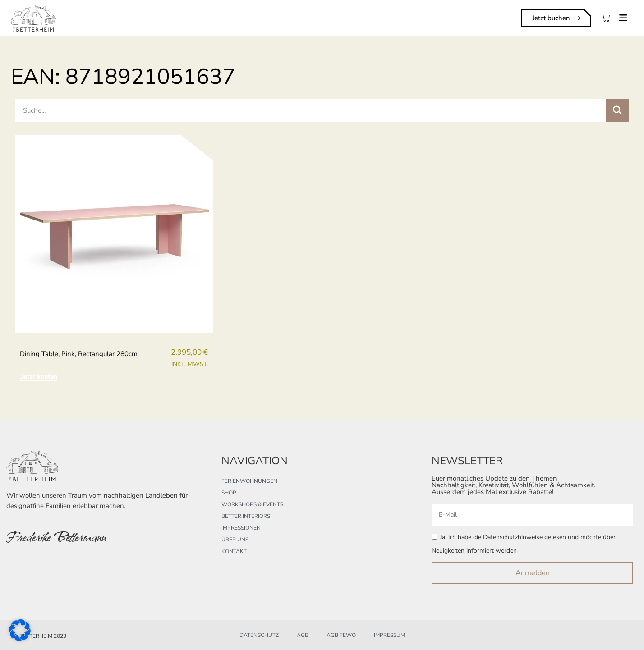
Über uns (235, 540)
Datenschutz (259, 635)
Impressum (389, 635)
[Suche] (617, 110)
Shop (229, 493)
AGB (303, 635)
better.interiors (246, 516)
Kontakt (234, 551)
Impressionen (241, 528)
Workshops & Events (252, 504)
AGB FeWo (341, 635)
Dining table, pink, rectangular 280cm (79, 354)
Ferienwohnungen (249, 481)
